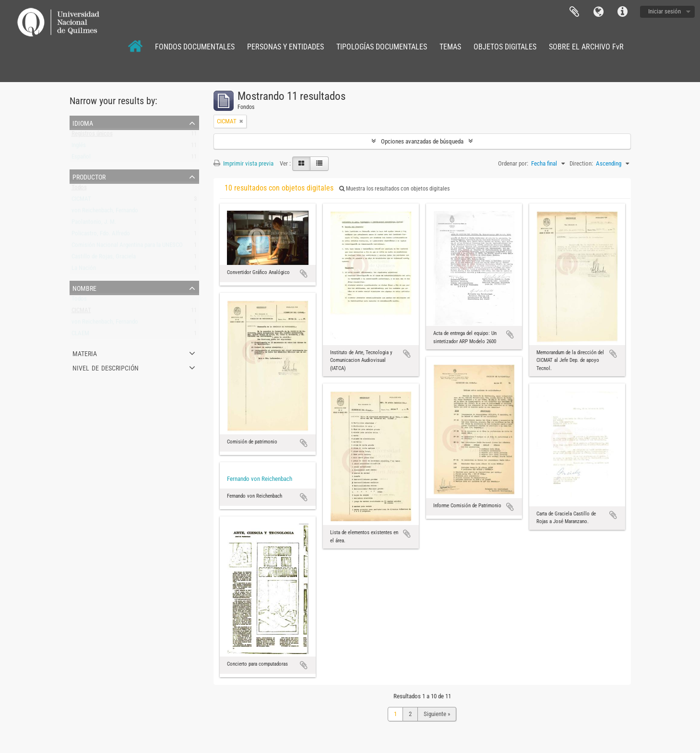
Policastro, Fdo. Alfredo (101, 235)
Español (81, 159)
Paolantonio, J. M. (94, 224)
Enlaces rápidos (622, 12)
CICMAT (81, 201)
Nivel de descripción (106, 367)
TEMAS (450, 47)
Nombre (84, 287)
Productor (89, 176)
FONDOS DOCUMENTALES (195, 47)
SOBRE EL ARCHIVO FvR (586, 47)
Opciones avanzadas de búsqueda (422, 141)
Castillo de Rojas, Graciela (104, 258)
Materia (85, 353)
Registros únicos (92, 136)
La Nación (84, 270)
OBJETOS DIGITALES (505, 47)
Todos (79, 189)
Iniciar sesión (664, 11)
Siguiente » (437, 714)
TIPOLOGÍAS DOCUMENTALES (382, 47)
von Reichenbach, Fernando (105, 212)
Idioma (598, 12)
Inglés (79, 147)
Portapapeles (574, 12)
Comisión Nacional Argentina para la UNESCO (127, 247)
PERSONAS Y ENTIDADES (285, 47)
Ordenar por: (513, 163)
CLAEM (80, 335)
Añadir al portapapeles (304, 274)
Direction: (581, 163)
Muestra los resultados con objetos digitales (394, 189)
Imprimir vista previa (243, 163)
